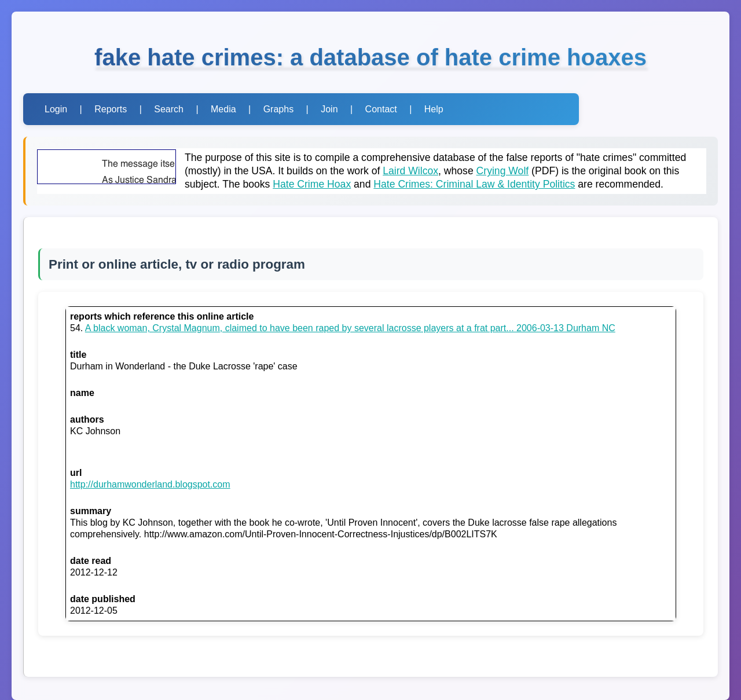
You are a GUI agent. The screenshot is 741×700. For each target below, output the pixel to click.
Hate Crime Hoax (312, 184)
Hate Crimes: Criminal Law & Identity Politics (474, 184)
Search (169, 109)
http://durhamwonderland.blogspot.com (150, 484)
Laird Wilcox (410, 171)
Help (434, 109)
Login (56, 109)
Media (223, 109)
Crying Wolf (503, 171)
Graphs (278, 109)
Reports (111, 109)
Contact (381, 109)
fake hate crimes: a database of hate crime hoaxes (370, 57)
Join (329, 109)
